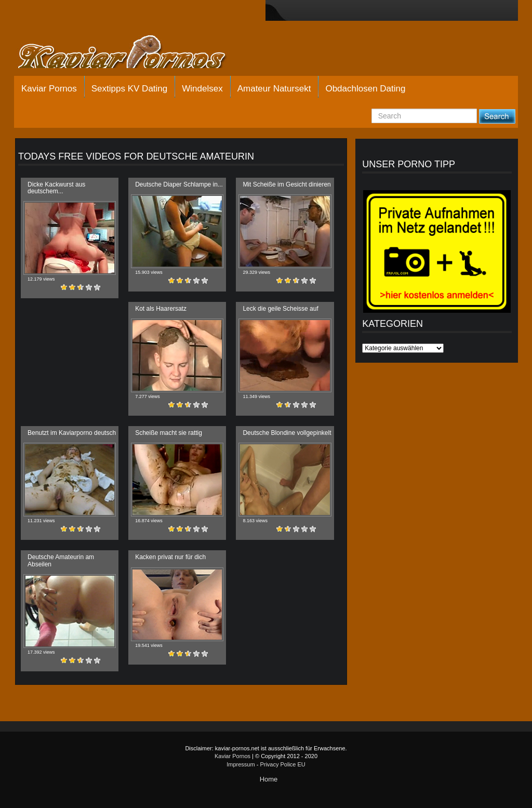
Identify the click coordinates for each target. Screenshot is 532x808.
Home (269, 779)
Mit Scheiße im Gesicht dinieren (287, 184)
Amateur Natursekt (274, 89)
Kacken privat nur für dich (170, 557)
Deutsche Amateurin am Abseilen (61, 560)
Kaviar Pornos (49, 89)
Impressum (241, 764)
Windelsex (202, 89)
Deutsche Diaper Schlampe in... (179, 184)
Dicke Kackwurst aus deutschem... (56, 188)
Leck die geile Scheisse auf (280, 309)
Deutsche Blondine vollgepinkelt (287, 433)
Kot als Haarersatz (161, 309)
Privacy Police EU (282, 764)
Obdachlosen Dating (365, 89)
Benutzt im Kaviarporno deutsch (72, 433)
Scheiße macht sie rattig (169, 433)
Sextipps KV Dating (129, 89)
